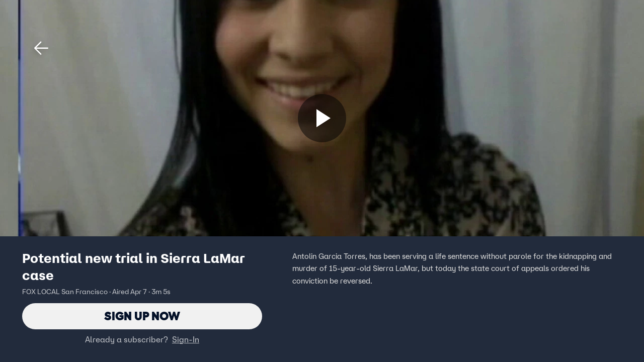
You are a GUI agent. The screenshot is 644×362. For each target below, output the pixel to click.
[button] (41, 48)
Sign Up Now (142, 316)
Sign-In (186, 339)
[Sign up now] (322, 118)
